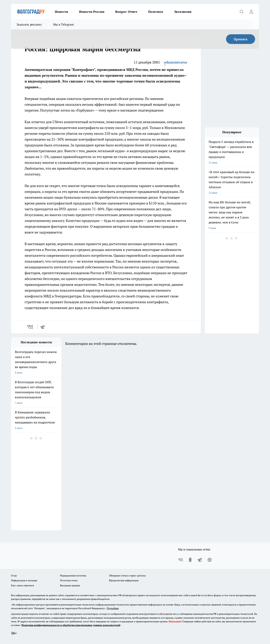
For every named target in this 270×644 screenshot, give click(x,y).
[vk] (31, 327)
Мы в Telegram (64, 24)
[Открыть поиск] (242, 12)
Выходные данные (70, 585)
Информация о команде (24, 580)
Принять (241, 39)
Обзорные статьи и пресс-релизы (127, 576)
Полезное (156, 12)
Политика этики (69, 580)
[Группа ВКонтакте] (181, 560)
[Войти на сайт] (251, 12)
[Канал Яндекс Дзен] (210, 560)
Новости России (92, 12)
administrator (176, 62)
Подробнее (113, 608)
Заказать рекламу (29, 24)
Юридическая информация (124, 580)
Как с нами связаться (22, 585)
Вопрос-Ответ (126, 12)
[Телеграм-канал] (200, 560)
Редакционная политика (73, 576)
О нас (14, 576)
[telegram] (44, 327)
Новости (61, 12)
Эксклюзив (183, 12)
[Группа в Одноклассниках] (190, 560)
